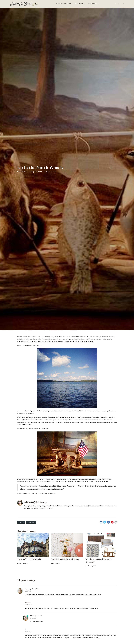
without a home (36, 337)
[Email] (116, 522)
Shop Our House (94, 4)
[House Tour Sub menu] (84, 4)
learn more (106, 506)
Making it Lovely (36, 502)
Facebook (42, 508)
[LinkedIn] (108, 522)
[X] (105, 522)
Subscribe (99, 506)
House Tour (78, 4)
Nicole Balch (57, 506)
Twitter (36, 508)
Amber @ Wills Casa (32, 589)
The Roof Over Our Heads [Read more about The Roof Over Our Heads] (29, 559)
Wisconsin (31, 522)
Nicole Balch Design (64, 4)
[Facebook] (101, 522)
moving (21, 522)
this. (47, 429)
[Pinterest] (112, 522)
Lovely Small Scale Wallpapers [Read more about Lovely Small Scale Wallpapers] (65, 559)
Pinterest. (50, 508)
